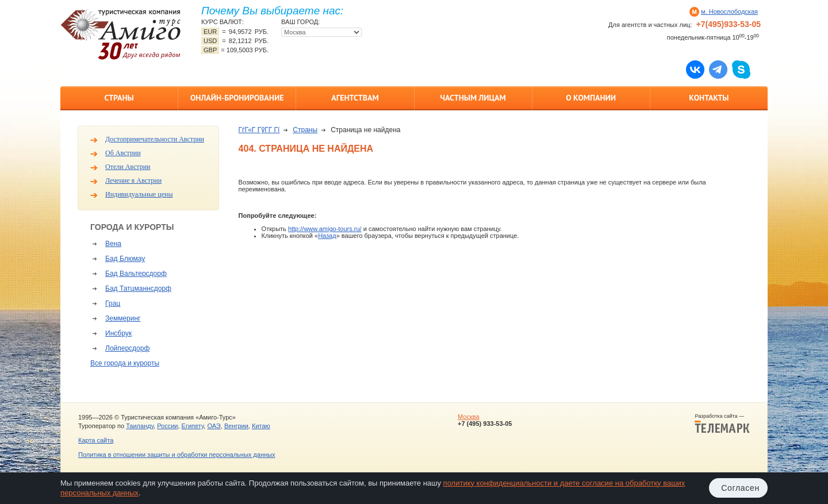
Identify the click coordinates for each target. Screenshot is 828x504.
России (167, 426)
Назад (327, 236)
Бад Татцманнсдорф (138, 288)
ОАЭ (214, 426)
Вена (113, 244)
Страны (119, 98)
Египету (193, 426)
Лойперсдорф (127, 348)
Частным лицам (473, 98)
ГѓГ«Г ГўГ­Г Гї (259, 130)
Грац (113, 303)
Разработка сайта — (722, 424)
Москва (469, 417)
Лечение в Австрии (133, 180)
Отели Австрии (128, 167)
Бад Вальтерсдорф (136, 274)
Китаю (261, 426)
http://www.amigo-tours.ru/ (325, 229)
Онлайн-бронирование (237, 98)
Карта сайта (96, 440)
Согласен (740, 488)
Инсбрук (118, 333)
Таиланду (140, 426)
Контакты (709, 98)
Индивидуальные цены (139, 194)
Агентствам (355, 98)
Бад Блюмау (125, 259)
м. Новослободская (729, 11)
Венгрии (236, 426)
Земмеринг (123, 318)
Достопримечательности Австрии (155, 139)
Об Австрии (123, 153)
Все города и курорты (125, 363)
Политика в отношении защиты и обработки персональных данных (177, 455)
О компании (591, 98)
